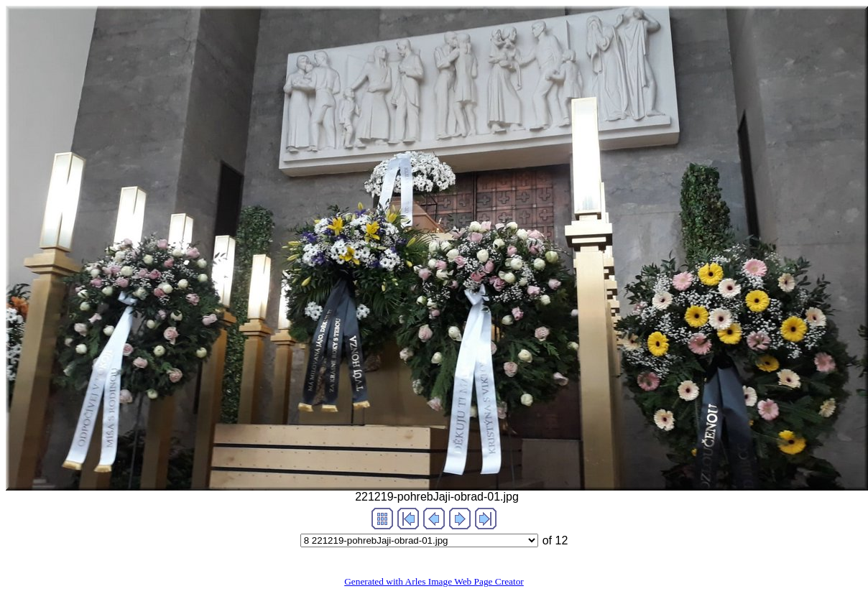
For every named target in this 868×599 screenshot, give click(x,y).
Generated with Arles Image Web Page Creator (434, 581)
